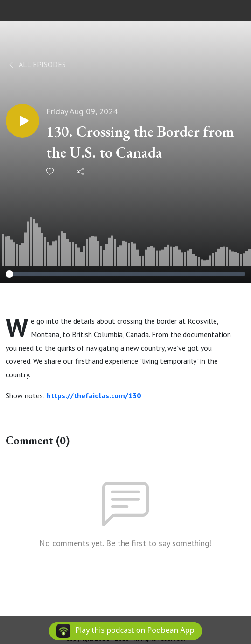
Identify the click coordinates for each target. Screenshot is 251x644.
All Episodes (37, 64)
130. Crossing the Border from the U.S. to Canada (140, 142)
